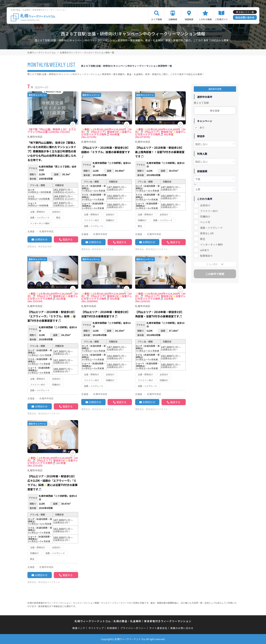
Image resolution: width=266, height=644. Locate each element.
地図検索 (189, 19)
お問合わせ (41, 239)
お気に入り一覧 (246, 12)
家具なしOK (207, 233)
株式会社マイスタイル (103, 249)
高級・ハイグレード (211, 228)
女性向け (205, 205)
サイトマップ (96, 628)
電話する (67, 239)
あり (202, 127)
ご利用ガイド (221, 19)
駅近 (203, 239)
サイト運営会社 (158, 628)
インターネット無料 (212, 244)
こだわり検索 (205, 19)
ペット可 (205, 222)
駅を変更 (215, 111)
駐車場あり (206, 256)
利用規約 (112, 628)
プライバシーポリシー (133, 628)
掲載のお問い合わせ (182, 628)
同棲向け (205, 216)
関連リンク (79, 628)
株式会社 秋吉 (45, 246)
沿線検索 (173, 19)
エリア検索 (157, 19)
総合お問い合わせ (245, 17)
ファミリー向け (209, 211)
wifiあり (205, 250)
